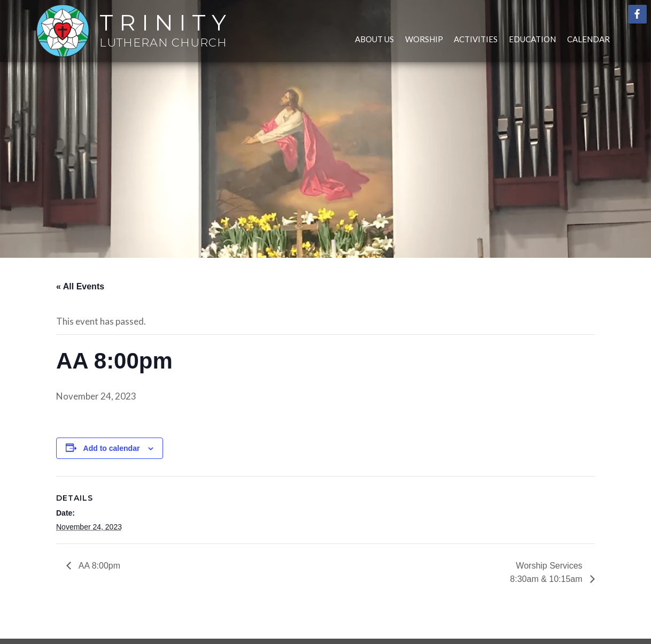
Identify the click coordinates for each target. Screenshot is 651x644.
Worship (424, 39)
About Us (374, 39)
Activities (476, 39)
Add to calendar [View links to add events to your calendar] (112, 448)
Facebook (637, 14)
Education (532, 39)
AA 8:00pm (98, 566)
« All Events (80, 286)
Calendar (588, 39)
